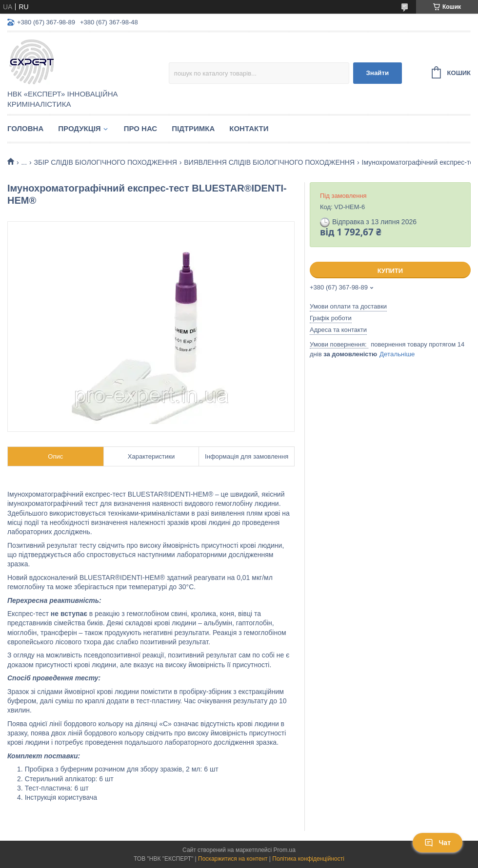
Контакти (249, 128)
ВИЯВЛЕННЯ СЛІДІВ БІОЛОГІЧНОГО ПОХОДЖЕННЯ (269, 162)
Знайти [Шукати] (377, 73)
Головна (25, 128)
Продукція (79, 128)
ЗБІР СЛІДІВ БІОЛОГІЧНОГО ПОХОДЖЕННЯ (106, 162)
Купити (390, 271)
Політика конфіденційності (308, 859)
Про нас (141, 128)
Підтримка (193, 128)
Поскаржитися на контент (233, 859)
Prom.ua (285, 850)
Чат (438, 843)
